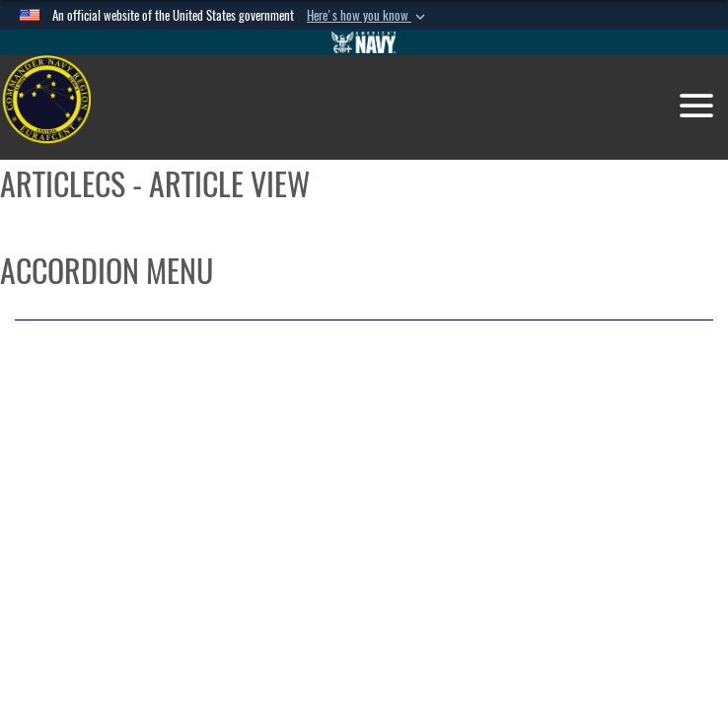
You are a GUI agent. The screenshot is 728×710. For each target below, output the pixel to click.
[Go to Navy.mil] (364, 42)
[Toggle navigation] (696, 106)
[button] (368, 16)
